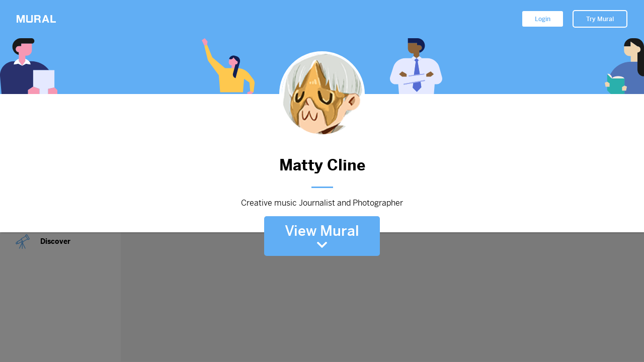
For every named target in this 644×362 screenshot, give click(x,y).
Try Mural (600, 19)
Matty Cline (322, 165)
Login (543, 19)
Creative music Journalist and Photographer (322, 203)
